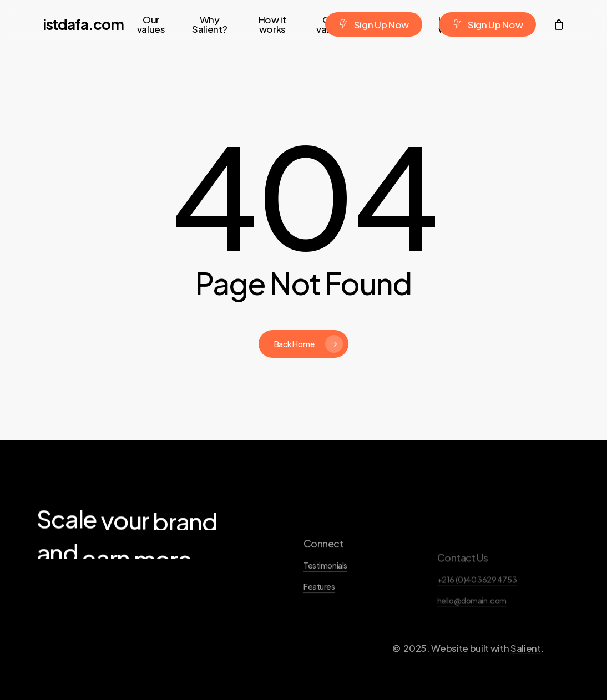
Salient (526, 679)
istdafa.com (84, 24)
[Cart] (558, 24)
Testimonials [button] (325, 597)
